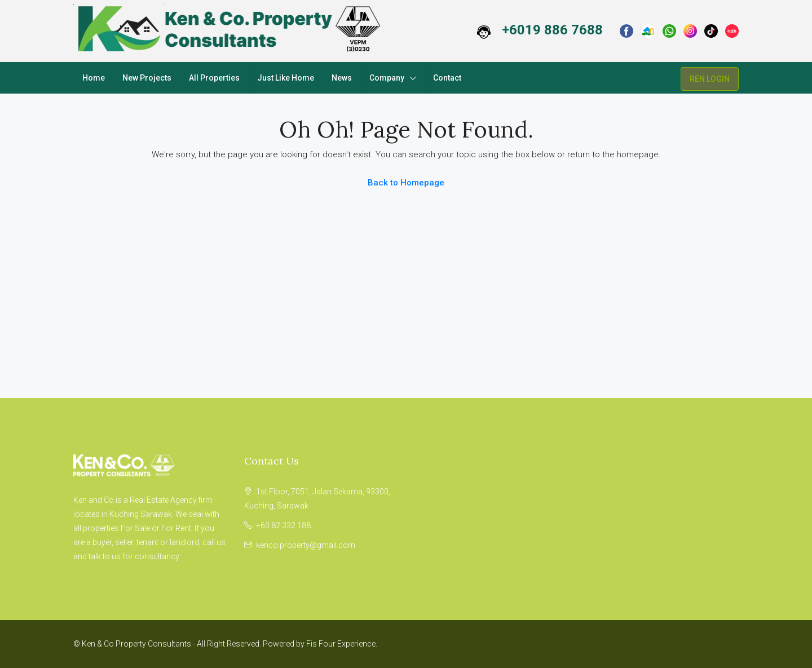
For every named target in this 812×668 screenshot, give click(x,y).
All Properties (214, 78)
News (342, 78)
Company (387, 78)
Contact (447, 78)
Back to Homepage (406, 183)
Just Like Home (286, 78)
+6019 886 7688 (552, 30)
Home (94, 78)
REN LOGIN (710, 79)
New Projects (147, 78)
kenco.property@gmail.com (306, 545)
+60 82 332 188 (283, 525)
